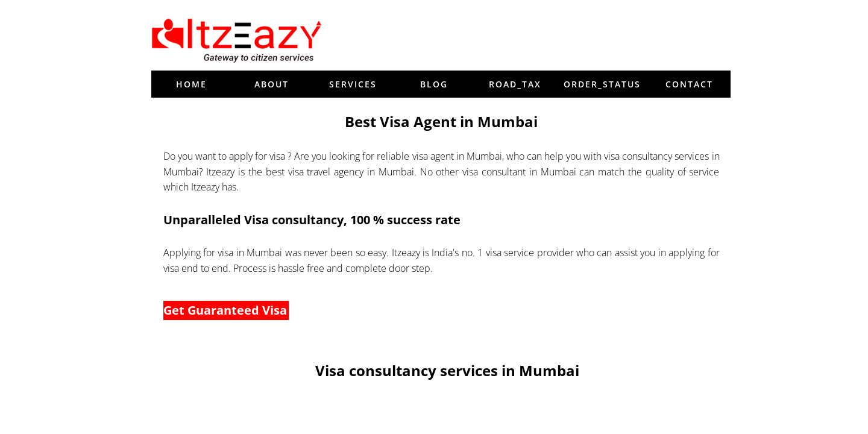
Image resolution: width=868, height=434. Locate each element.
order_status (602, 84)
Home (191, 84)
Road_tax (515, 84)
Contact (689, 84)
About (272, 84)
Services (353, 84)
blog (434, 84)
